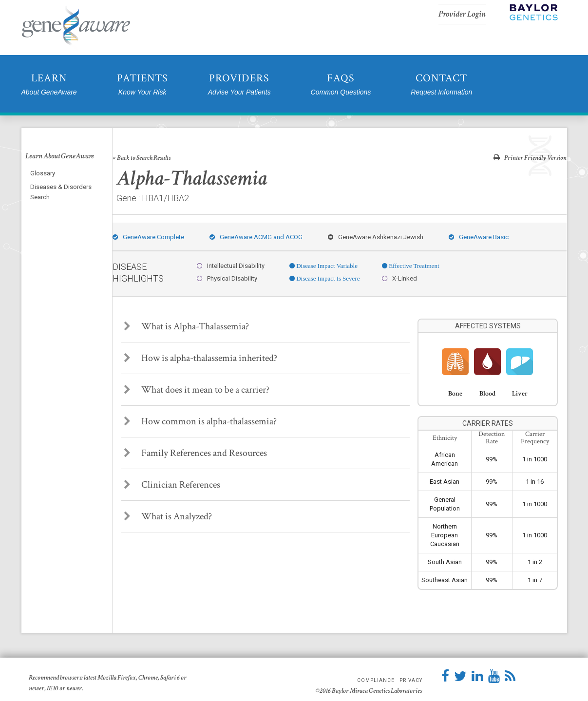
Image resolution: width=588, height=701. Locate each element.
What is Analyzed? (168, 516)
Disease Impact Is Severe (327, 278)
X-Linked (399, 278)
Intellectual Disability (231, 266)
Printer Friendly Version (530, 158)
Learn (49, 85)
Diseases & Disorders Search (61, 192)
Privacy (411, 681)
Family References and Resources (195, 453)
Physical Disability (227, 278)
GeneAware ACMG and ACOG (256, 237)
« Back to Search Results (142, 158)
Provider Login (462, 14)
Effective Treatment (413, 266)
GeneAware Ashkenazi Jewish (376, 237)
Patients (142, 85)
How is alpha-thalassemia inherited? (200, 358)
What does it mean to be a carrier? (197, 390)
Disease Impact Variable (326, 266)
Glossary (43, 173)
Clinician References (172, 485)
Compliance (376, 681)
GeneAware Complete (148, 237)
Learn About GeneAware (60, 156)
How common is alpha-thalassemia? (200, 421)
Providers (239, 85)
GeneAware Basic (479, 237)
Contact (441, 85)
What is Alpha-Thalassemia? (186, 326)
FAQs (341, 85)
